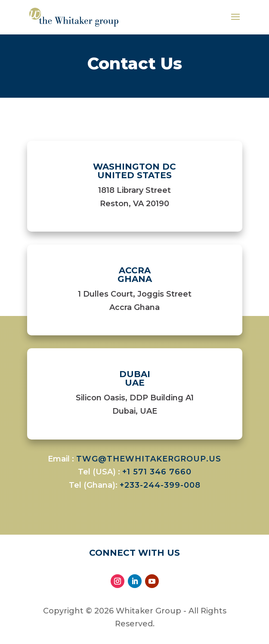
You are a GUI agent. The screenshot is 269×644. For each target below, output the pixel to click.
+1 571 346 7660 (157, 472)
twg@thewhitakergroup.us (149, 459)
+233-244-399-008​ (160, 485)
